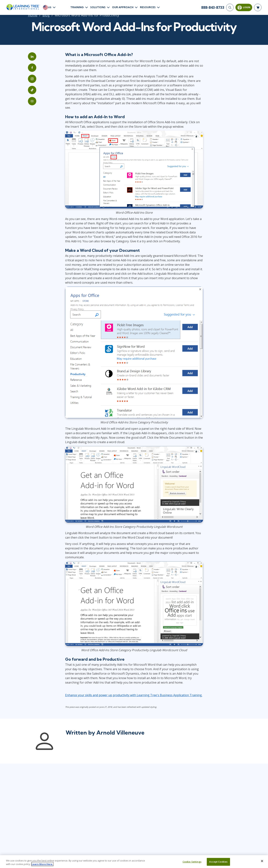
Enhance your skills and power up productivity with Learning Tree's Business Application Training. (134, 695)
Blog (46, 15)
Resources (148, 7)
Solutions (98, 7)
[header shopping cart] (258, 7)
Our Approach (123, 7)
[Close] (262, 861)
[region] (134, 862)
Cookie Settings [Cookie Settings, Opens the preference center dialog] (192, 862)
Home (33, 15)
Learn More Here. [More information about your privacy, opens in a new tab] (42, 864)
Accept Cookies (218, 862)
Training (77, 7)
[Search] (230, 7)
